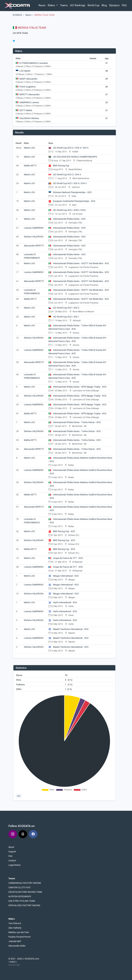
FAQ (124, 5)
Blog (104, 5)
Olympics (114, 5)
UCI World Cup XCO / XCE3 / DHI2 (67, 210)
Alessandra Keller (17, 946)
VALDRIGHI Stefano (29, 118)
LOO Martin (25, 71)
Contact (12, 861)
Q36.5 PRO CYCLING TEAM (22, 901)
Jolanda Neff (15, 941)
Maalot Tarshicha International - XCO (68, 629)
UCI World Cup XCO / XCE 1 (64, 317)
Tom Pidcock (15, 923)
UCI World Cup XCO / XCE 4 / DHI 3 (68, 183)
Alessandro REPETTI (34, 246)
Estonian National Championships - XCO (70, 192)
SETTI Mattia (26, 110)
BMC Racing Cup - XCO (62, 531)
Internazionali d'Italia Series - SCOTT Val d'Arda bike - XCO (79, 263)
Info (19, 796)
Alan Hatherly (15, 928)
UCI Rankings (78, 5)
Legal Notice (15, 865)
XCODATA (17, 15)
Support (12, 852)
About (11, 847)
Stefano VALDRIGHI (34, 237)
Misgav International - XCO (64, 576)
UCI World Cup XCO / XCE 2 (64, 308)
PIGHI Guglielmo (27, 87)
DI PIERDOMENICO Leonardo (34, 63)
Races (42, 5)
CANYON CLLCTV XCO (19, 887)
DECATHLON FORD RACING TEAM (25, 892)
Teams (64, 5)
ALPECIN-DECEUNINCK (20, 896)
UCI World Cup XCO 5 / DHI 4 (65, 175)
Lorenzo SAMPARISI (34, 228)
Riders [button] (52, 5)
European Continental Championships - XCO (72, 201)
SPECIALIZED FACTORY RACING (24, 905)
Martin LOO (29, 148)
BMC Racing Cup (59, 166)
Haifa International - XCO (63, 602)
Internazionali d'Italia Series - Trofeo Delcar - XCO (75, 422)
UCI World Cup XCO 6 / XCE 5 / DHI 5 (68, 148)
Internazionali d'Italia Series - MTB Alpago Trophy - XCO (77, 387)
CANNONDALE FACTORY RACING (25, 883)
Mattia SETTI (30, 166)
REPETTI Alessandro (29, 94)
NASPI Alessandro (28, 79)
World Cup (93, 5)
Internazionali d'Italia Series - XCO (67, 219)
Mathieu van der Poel (19, 932)
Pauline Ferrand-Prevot (19, 937)
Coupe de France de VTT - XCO (66, 558)
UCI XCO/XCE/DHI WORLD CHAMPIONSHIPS (73, 157)
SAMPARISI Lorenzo (29, 102)
